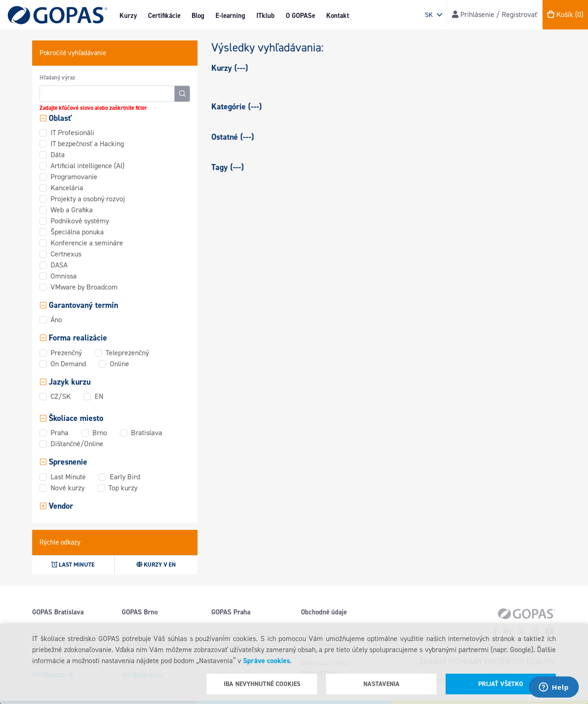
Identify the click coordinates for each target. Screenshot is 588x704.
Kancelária (67, 188)
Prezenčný (66, 353)
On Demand (68, 364)
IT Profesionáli (72, 133)
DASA (59, 265)
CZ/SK (61, 396)
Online (119, 364)
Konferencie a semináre (87, 243)
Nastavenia (382, 684)
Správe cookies (266, 661)
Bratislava (147, 433)
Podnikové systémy (80, 221)
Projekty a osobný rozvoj (88, 199)
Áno (56, 320)
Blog (198, 16)
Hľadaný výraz (57, 77)
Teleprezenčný (127, 353)
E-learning (230, 16)
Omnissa (64, 276)
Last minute (73, 565)
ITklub (266, 16)
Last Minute (68, 477)
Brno (100, 433)
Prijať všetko (501, 684)
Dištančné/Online (77, 444)
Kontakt (338, 16)
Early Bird (125, 477)
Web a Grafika (72, 210)
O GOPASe (300, 16)
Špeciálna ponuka (77, 232)
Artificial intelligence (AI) (88, 166)
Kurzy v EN (156, 565)
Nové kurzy (68, 488)
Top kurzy (123, 488)
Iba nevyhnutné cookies (262, 684)
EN (99, 396)
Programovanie (74, 177)
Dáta (58, 155)
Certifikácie (164, 16)
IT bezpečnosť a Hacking (87, 144)
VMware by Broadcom (84, 287)
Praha (59, 433)
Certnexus (66, 254)
